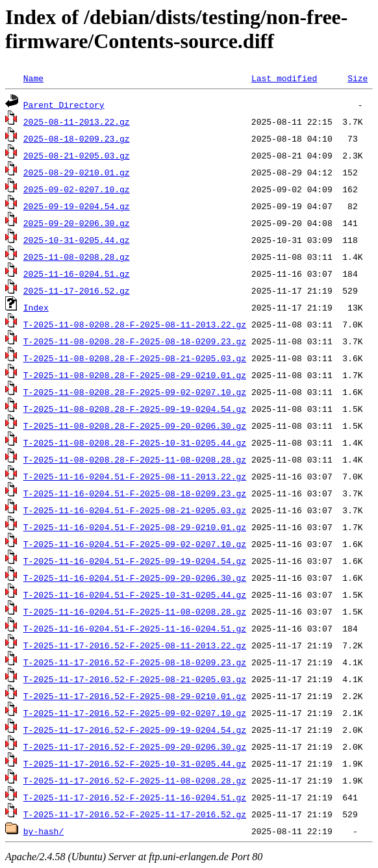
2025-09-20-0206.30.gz (77, 223)
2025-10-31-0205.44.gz (77, 240)
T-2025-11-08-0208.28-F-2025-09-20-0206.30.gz (135, 426)
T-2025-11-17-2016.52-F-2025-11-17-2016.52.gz (135, 814)
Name (33, 78)
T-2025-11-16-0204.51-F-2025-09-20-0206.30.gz (135, 578)
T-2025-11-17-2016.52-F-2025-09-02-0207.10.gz (135, 713)
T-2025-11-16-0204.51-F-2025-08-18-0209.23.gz (135, 493)
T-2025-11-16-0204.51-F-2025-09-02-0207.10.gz (135, 544)
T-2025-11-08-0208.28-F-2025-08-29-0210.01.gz (135, 375)
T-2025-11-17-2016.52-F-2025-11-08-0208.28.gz (135, 780)
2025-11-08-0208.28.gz (77, 257)
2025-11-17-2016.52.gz (77, 290)
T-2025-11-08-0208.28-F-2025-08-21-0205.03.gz (135, 358)
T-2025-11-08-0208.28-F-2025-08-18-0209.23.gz (135, 341)
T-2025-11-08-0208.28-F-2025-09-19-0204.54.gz (135, 409)
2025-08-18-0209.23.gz (77, 138)
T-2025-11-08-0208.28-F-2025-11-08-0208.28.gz (135, 459)
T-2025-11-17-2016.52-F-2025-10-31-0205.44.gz (135, 763)
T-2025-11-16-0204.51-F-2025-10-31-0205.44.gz (135, 594)
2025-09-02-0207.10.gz (77, 189)
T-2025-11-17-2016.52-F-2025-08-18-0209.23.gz (135, 662)
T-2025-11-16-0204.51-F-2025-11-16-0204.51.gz (135, 628)
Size (358, 78)
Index (36, 307)
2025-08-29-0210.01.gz (77, 172)
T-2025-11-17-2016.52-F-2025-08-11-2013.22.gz (135, 645)
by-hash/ (44, 831)
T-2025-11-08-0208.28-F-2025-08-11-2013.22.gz (135, 324)
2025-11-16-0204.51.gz (77, 274)
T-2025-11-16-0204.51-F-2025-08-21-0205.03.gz (135, 510)
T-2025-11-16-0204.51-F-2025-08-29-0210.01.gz (135, 527)
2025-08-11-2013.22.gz (77, 121)
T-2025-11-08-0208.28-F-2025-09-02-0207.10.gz (135, 392)
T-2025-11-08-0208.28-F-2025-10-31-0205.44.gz (135, 442)
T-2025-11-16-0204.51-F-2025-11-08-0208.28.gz (135, 611)
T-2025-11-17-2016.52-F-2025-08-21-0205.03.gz (135, 679)
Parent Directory (64, 105)
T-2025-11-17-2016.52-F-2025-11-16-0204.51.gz (135, 797)
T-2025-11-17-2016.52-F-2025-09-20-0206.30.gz (135, 747)
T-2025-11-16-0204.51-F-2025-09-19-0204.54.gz (135, 561)
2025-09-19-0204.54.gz (77, 206)
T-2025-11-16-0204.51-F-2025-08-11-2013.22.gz (135, 476)
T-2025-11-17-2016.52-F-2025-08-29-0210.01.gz (135, 696)
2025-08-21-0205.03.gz (77, 155)
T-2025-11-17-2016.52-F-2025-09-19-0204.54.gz (135, 730)
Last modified (284, 78)
